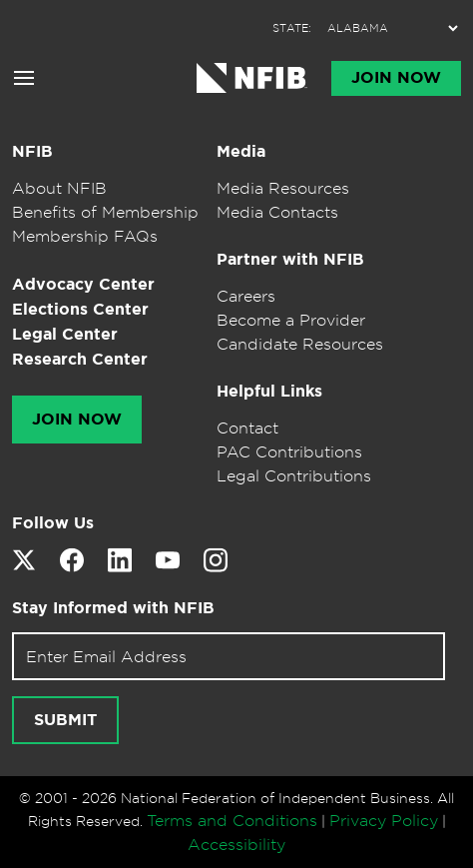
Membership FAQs (85, 236)
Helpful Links (269, 391)
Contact (247, 428)
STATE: (292, 28)
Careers (246, 296)
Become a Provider (291, 320)
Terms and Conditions (232, 820)
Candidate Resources (300, 344)
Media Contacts (277, 212)
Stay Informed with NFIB (113, 608)
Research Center (80, 359)
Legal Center (65, 334)
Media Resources (283, 188)
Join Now (396, 78)
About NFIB (59, 188)
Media (241, 151)
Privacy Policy (384, 820)
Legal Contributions (294, 475)
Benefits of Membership (105, 212)
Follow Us (53, 523)
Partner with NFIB (290, 259)
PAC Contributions (289, 451)
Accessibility (236, 844)
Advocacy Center (83, 284)
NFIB (32, 151)
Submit (65, 720)
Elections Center (80, 309)
